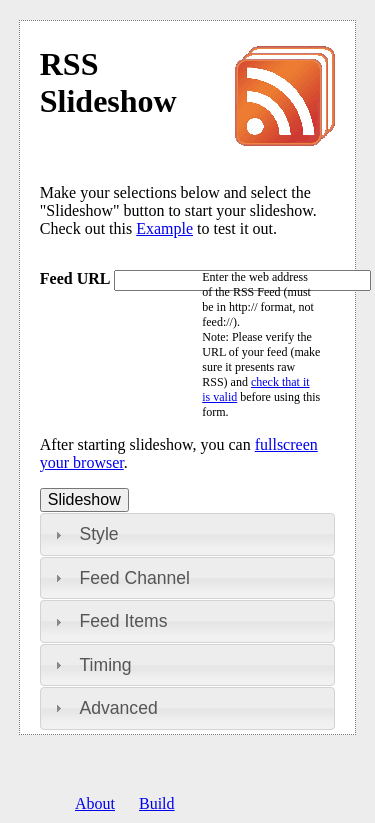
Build (157, 803)
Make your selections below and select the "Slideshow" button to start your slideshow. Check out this (178, 210)
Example (164, 228)
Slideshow (84, 499)
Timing (105, 665)
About (95, 803)
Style (98, 534)
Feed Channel (134, 578)
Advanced (118, 708)
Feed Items (123, 621)
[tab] (188, 534)
